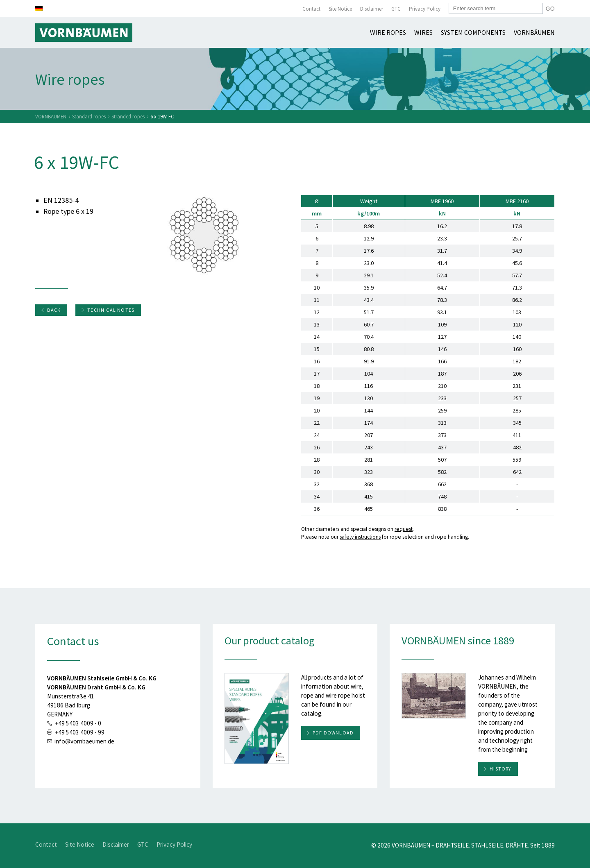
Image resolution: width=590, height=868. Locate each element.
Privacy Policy (425, 9)
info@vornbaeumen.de (84, 741)
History (500, 769)
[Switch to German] (39, 9)
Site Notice (340, 9)
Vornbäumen (534, 32)
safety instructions (360, 537)
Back (51, 310)
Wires (423, 32)
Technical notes (108, 310)
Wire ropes (388, 32)
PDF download (333, 733)
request (404, 529)
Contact (311, 9)
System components (473, 32)
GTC (396, 9)
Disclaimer (372, 9)
